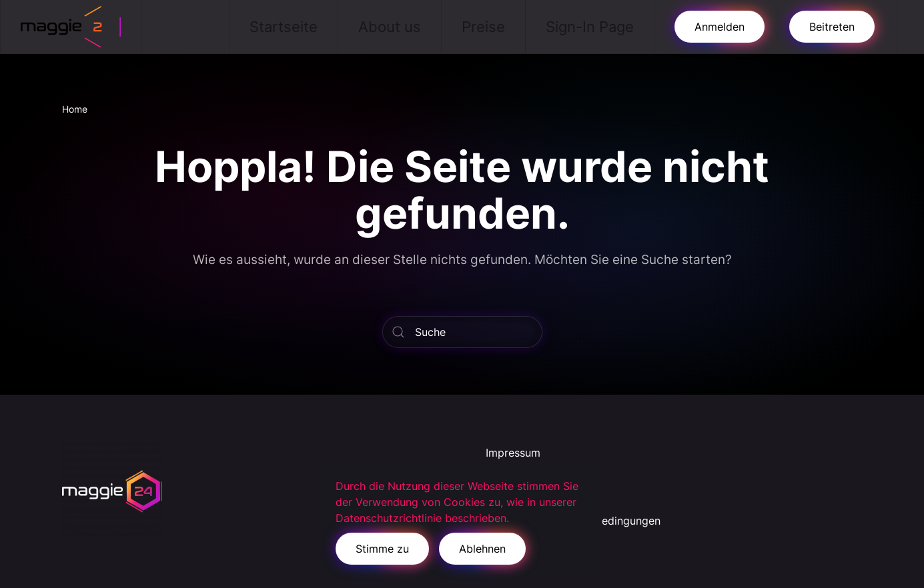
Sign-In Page (590, 27)
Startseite (284, 27)
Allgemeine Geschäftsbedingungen (573, 521)
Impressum (513, 453)
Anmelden (720, 27)
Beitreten (832, 27)
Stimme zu (382, 549)
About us (390, 27)
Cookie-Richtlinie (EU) (542, 498)
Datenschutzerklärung (541, 475)
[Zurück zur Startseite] (71, 27)
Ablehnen (482, 549)
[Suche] (462, 332)
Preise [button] (483, 27)
